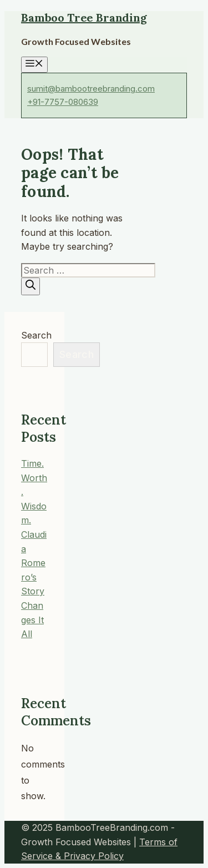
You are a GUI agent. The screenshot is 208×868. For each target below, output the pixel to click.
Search (36, 335)
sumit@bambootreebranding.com (91, 89)
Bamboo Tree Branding (84, 17)
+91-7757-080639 (63, 102)
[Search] (31, 286)
